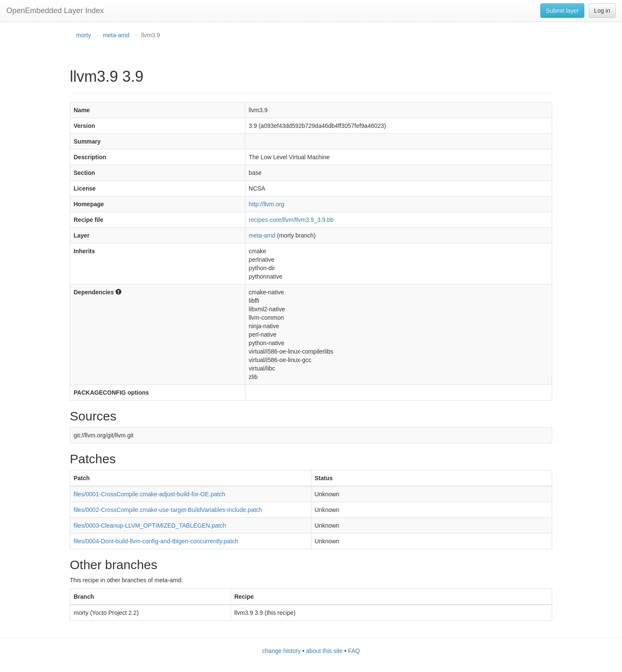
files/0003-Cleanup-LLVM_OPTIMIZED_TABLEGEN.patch (150, 525)
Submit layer (562, 11)
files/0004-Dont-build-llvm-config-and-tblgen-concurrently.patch (156, 541)
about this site (324, 651)
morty (84, 35)
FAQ (354, 651)
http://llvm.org (267, 204)
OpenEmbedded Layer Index (55, 11)
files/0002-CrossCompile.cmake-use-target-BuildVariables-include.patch (168, 510)
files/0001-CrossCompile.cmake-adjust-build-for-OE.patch (149, 494)
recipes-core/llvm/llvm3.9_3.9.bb (291, 220)
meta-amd (116, 35)
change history (282, 651)
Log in (602, 11)
